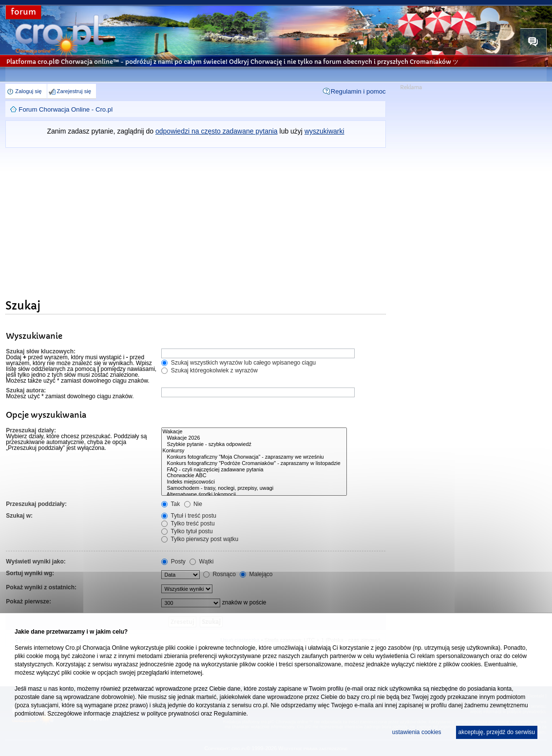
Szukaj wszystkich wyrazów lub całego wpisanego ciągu (238, 363)
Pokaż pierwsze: (29, 601)
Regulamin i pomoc (358, 91)
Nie (193, 504)
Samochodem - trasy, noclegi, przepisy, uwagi (254, 488)
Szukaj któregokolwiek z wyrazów (209, 370)
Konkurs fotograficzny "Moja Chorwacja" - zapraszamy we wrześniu (254, 457)
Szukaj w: (19, 516)
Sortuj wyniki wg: (30, 573)
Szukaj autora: (26, 390)
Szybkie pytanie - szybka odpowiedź (254, 444)
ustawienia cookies (417, 732)
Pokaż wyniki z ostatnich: (41, 587)
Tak (171, 504)
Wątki (201, 562)
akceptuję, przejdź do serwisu (497, 732)
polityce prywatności (173, 714)
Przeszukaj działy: (31, 430)
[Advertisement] (195, 221)
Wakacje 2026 (254, 438)
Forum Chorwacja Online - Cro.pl (66, 109)
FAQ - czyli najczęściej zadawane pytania (254, 470)
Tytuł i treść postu (189, 516)
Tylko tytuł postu (187, 531)
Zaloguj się (28, 91)
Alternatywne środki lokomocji (254, 494)
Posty (173, 562)
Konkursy (254, 451)
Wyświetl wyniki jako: (36, 562)
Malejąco (256, 574)
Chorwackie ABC (254, 475)
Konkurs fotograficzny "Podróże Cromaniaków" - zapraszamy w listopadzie (254, 463)
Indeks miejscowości (254, 482)
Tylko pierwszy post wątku (200, 539)
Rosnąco (219, 574)
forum (23, 12)
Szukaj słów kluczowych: (41, 351)
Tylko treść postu (188, 523)
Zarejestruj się (74, 91)
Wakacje (254, 432)
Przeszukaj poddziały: (36, 504)
